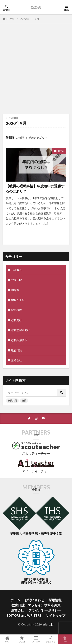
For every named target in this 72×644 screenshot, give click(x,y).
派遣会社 (17, 360)
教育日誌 (17, 350)
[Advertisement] (36, 71)
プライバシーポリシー (45, 610)
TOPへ (65, 639)
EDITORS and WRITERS (24, 615)
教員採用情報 (19, 340)
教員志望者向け (21, 330)
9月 (37, 19)
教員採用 (12, 400)
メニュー (36, 639)
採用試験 (17, 310)
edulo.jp (48, 624)
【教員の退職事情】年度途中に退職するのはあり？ (35, 189)
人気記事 (22, 639)
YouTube (17, 280)
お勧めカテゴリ (35, 138)
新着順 (10, 138)
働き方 (61, 151)
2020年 (25, 19)
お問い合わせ (34, 600)
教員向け (17, 320)
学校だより (18, 300)
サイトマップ (55, 615)
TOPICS (16, 270)
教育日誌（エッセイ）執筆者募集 (36, 605)
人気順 (20, 138)
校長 (24, 400)
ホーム (15, 600)
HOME (11, 19)
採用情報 (55, 600)
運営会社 (17, 610)
